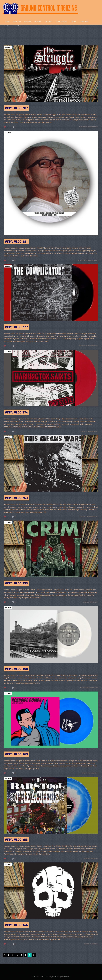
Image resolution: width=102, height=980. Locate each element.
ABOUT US (84, 22)
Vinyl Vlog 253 (16, 583)
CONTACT (74, 22)
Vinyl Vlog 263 (16, 498)
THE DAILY (48, 22)
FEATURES (17, 22)
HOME (7, 22)
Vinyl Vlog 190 (16, 669)
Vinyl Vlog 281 (16, 241)
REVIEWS (28, 22)
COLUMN (38, 22)
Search (8, 26)
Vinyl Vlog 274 (16, 412)
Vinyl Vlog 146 (16, 925)
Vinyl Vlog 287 (16, 108)
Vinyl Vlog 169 (16, 754)
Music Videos (61, 22)
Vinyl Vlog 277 (16, 327)
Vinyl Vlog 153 (16, 839)
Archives (18, 26)
